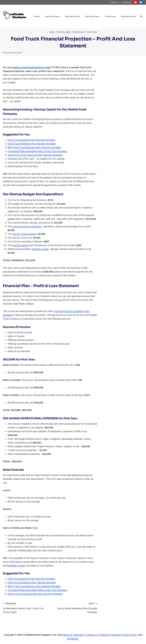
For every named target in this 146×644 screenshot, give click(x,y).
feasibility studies (16, 566)
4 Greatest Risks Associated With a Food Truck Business (37, 151)
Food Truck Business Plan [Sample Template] (31, 140)
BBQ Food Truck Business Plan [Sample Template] (34, 147)
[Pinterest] (135, 2)
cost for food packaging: (25, 234)
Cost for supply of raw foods (27, 226)
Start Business (92, 16)
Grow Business (128, 16)
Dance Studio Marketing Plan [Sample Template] (75, 608)
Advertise (79, 635)
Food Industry (78, 32)
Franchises (110, 16)
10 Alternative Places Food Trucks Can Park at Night (25, 608)
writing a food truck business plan (31, 67)
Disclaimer (73, 639)
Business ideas (52, 16)
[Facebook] (141, 2)
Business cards (41, 249)
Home (37, 16)
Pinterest (104, 635)
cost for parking (20, 245)
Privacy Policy (130, 635)
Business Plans (73, 16)
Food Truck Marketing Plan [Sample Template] (32, 144)
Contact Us (126, 2)
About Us (115, 2)
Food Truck (92, 32)
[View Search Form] (141, 16)
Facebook (116, 635)
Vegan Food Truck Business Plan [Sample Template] (35, 155)
